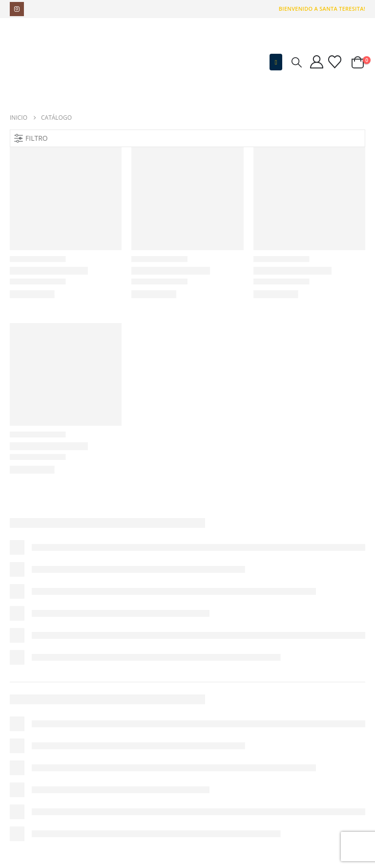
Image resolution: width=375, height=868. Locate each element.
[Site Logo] (71, 62)
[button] (276, 62)
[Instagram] (17, 9)
